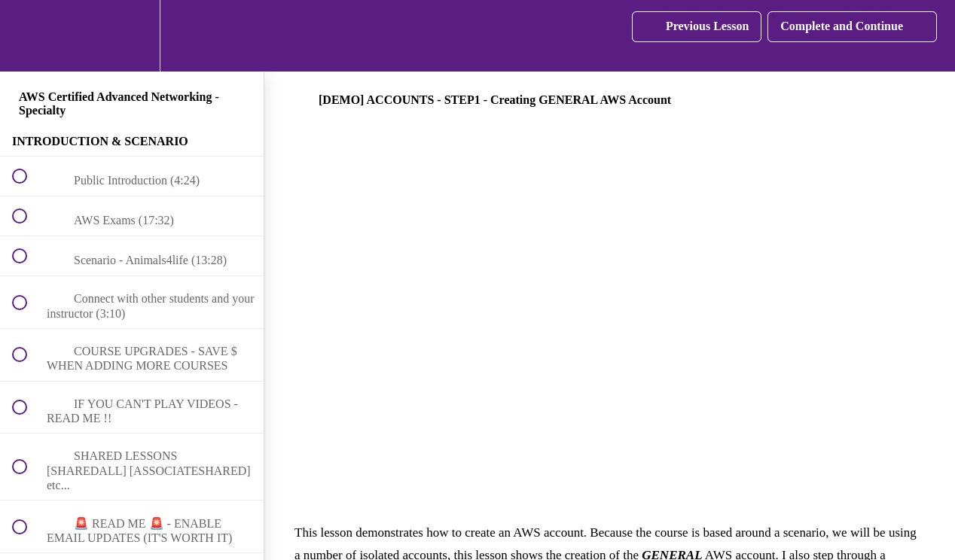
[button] (28, 36)
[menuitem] (132, 36)
